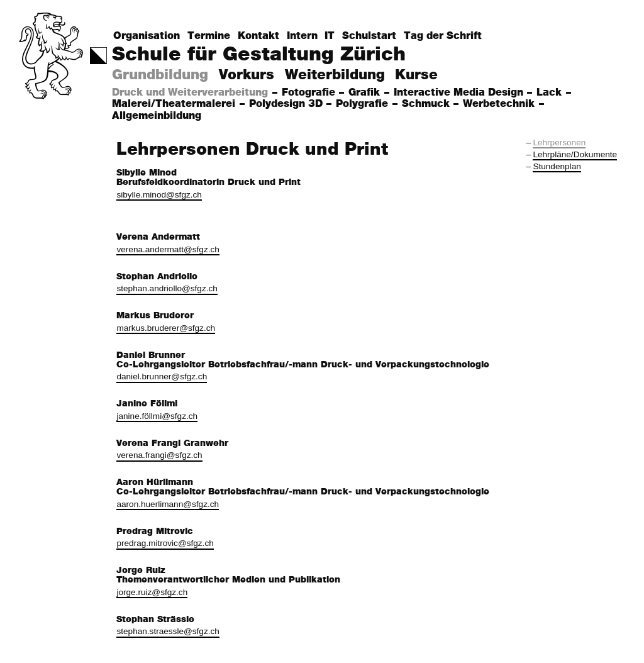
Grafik (366, 93)
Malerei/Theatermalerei (175, 104)
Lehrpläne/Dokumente (575, 154)
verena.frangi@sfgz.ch (159, 455)
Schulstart (369, 36)
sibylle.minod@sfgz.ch (159, 195)
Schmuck (427, 104)
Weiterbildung (335, 75)
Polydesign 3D (287, 104)
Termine (209, 36)
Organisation (147, 36)
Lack (551, 93)
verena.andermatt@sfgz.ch (168, 249)
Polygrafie (364, 104)
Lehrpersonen (559, 142)
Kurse (416, 75)
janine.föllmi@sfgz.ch (157, 416)
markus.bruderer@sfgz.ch (166, 328)
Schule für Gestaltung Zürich (259, 54)
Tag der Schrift (443, 36)
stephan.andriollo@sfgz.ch (167, 288)
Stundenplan (557, 166)
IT (330, 36)
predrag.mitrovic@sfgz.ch (165, 543)
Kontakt (258, 36)
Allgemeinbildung (158, 116)
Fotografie (310, 93)
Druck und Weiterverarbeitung (192, 93)
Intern (302, 36)
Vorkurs (247, 75)
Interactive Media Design (460, 93)
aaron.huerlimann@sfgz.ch (168, 504)
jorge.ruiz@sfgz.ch (152, 592)
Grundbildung (160, 75)
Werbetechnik (500, 104)
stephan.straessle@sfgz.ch (168, 631)
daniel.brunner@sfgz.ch (162, 376)
